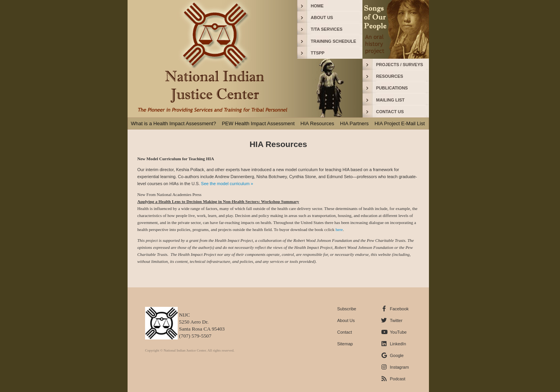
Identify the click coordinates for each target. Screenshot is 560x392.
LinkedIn (398, 344)
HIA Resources (318, 123)
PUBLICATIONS (392, 88)
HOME (317, 6)
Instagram (399, 367)
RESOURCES (390, 76)
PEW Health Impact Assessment (258, 123)
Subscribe (347, 309)
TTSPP (318, 53)
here (339, 229)
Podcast (397, 379)
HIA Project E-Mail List (400, 123)
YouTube (398, 332)
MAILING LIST (390, 100)
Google (396, 355)
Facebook (399, 309)
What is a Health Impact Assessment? (174, 123)
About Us (346, 320)
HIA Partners (354, 123)
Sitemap (345, 344)
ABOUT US (322, 17)
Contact (345, 332)
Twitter (396, 320)
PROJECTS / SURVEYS (400, 65)
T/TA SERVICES (327, 29)
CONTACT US (390, 112)
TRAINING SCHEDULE (333, 41)
